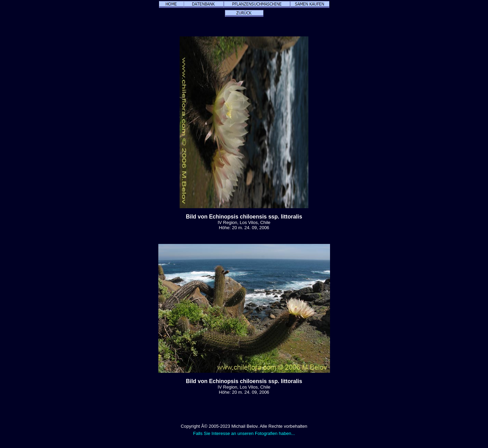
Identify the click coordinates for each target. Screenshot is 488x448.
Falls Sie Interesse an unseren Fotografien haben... (244, 433)
